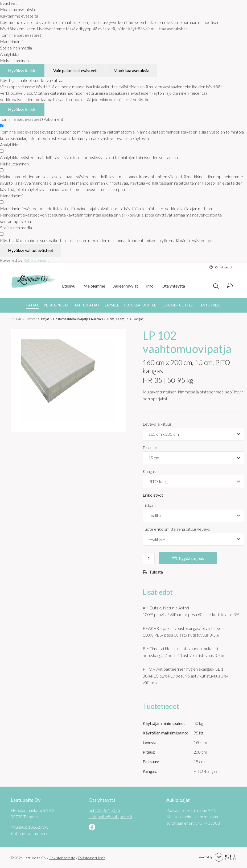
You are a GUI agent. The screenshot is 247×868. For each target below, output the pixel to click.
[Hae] (216, 286)
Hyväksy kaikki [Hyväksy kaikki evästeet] (22, 70)
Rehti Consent (36, 260)
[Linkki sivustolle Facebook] (92, 828)
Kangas (149, 471)
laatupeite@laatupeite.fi (110, 817)
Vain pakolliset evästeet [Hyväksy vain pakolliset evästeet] (75, 70)
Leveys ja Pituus (157, 424)
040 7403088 (207, 823)
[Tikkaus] (194, 516)
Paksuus (150, 448)
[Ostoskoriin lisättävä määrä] (149, 558)
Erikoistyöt (153, 495)
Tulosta (153, 572)
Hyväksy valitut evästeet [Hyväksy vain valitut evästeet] (31, 250)
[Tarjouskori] (230, 286)
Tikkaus (149, 505)
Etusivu (16, 319)
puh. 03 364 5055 (104, 810)
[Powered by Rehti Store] (217, 860)
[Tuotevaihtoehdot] (194, 434)
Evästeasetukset (92, 858)
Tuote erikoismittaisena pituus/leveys (176, 529)
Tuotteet (31, 319)
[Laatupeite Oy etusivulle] (34, 281)
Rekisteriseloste (62, 858)
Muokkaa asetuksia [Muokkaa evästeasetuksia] (131, 70)
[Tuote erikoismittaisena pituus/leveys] (194, 539)
